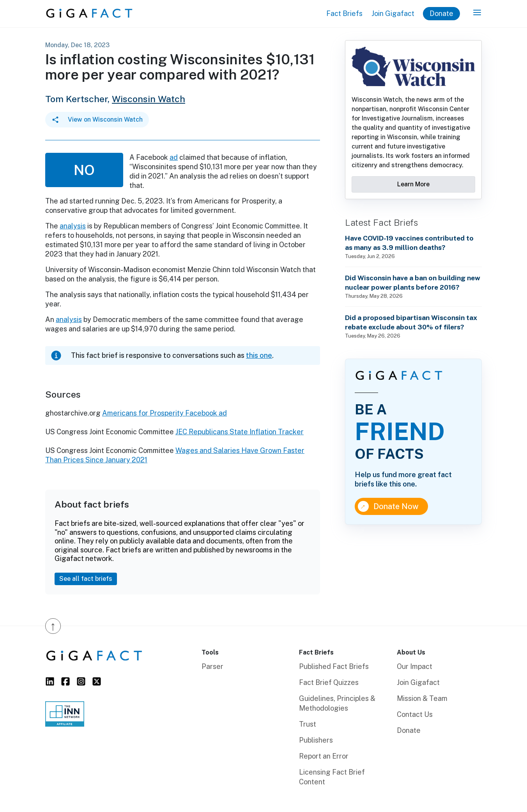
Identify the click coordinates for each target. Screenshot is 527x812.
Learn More (413, 184)
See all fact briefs (86, 579)
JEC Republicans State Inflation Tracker (240, 432)
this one (259, 355)
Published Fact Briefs (334, 666)
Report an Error (324, 756)
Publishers (316, 740)
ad (174, 157)
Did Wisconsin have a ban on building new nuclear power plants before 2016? (413, 282)
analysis (73, 226)
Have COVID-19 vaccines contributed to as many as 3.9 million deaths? (409, 243)
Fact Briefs (344, 13)
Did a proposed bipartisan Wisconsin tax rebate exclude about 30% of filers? (411, 322)
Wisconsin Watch (149, 99)
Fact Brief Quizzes (329, 682)
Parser (212, 666)
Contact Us (415, 714)
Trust (308, 724)
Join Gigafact (393, 13)
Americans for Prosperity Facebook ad (164, 413)
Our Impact (415, 666)
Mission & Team (422, 698)
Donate (441, 13)
